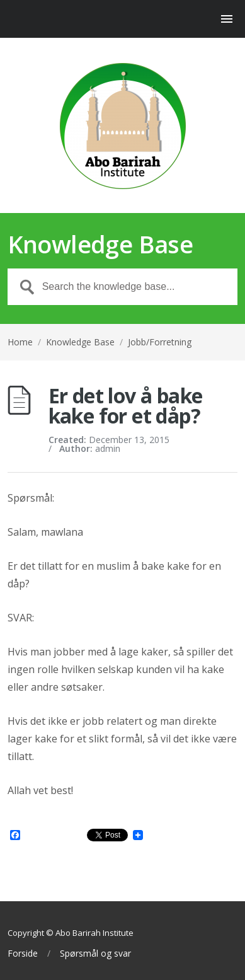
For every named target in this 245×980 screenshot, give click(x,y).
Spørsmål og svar (95, 954)
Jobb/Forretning (160, 342)
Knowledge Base (80, 342)
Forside (23, 954)
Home (20, 342)
